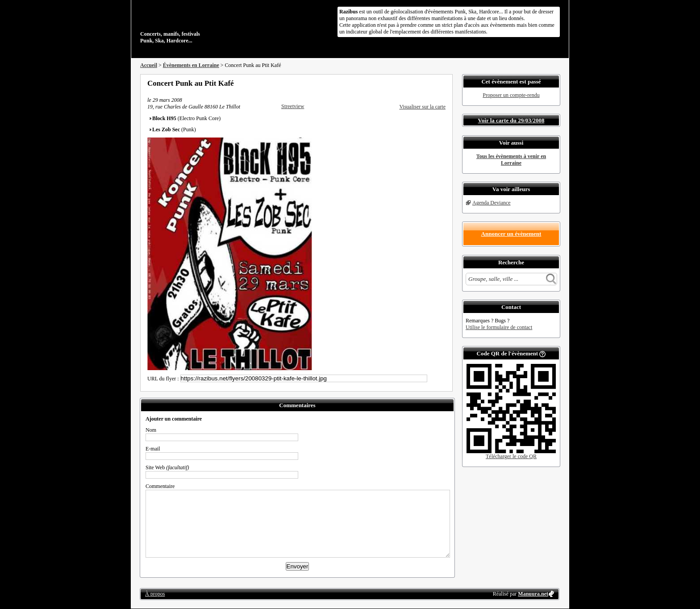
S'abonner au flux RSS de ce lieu (442, 83)
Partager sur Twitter (418, 83)
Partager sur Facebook (406, 83)
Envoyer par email (430, 83)
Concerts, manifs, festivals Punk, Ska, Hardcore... (198, 24)
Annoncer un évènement (511, 234)
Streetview (293, 106)
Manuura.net (533, 594)
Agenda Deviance (492, 203)
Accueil (149, 65)
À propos (155, 594)
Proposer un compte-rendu (511, 95)
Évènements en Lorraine (191, 65)
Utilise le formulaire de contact (499, 327)
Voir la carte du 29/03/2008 (511, 120)
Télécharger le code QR (511, 456)
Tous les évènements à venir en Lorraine (511, 160)
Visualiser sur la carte (422, 107)
